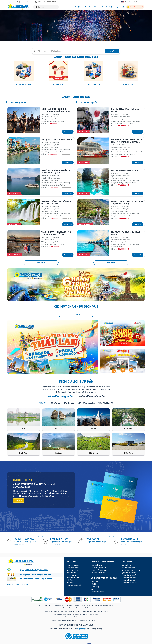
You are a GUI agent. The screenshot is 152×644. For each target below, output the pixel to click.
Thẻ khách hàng (97, 556)
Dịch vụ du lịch (73, 561)
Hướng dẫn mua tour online (132, 561)
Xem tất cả (41, 254)
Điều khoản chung (128, 559)
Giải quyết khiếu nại (98, 564)
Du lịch (79, 7)
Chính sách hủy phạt (129, 569)
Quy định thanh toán (129, 564)
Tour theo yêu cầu (135, 8)
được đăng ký (82, 620)
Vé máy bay (71, 564)
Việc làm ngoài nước (117, 7)
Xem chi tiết (68, 130)
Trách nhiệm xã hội (98, 583)
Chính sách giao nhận (129, 566)
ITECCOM (80, 642)
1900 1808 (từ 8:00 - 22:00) (46, 2)
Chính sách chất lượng (129, 574)
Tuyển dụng (95, 578)
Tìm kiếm (112, 51)
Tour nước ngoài (73, 559)
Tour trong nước (73, 556)
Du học (105, 7)
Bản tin (93, 580)
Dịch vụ (89, 7)
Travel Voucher (72, 566)
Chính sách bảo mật (129, 571)
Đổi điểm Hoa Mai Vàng (99, 559)
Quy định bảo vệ (128, 556)
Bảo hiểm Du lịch (73, 569)
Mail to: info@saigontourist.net (19, 2)
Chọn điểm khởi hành (132, 2)
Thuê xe (97, 7)
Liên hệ (142, 2)
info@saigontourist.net (20, 576)
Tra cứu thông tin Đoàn (99, 561)
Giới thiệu (94, 573)
